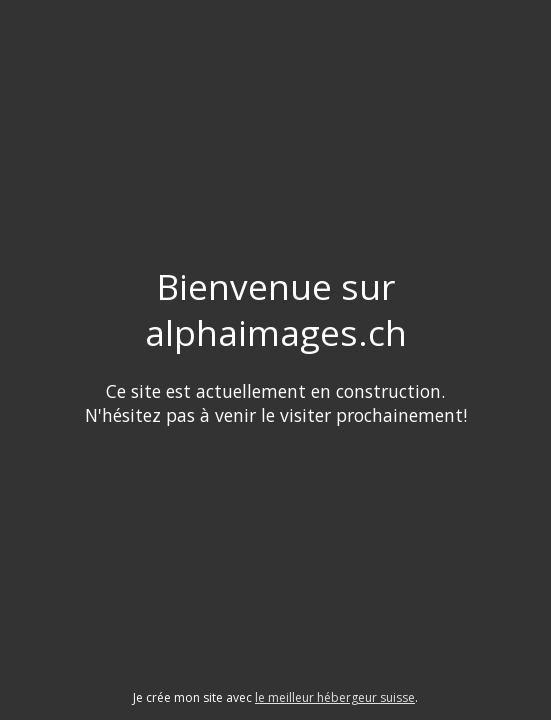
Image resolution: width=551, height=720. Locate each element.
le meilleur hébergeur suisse (335, 697)
